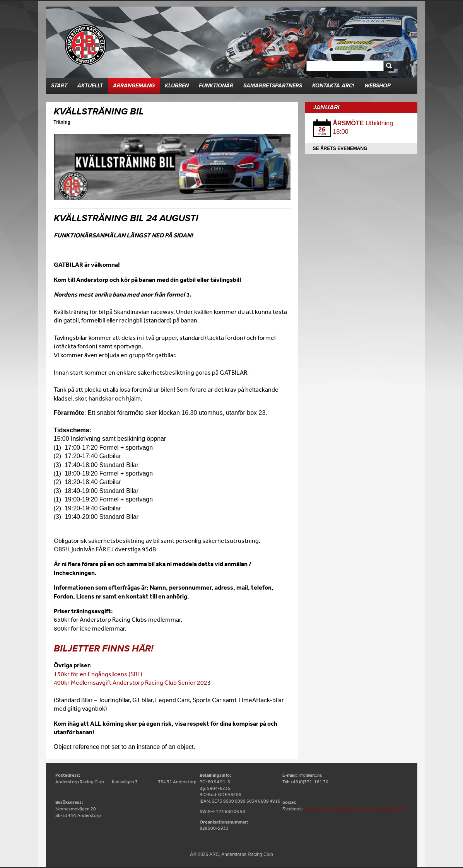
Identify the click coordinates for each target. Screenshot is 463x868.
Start (59, 86)
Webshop (378, 86)
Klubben (177, 86)
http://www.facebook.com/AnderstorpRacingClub (355, 809)
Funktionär (216, 86)
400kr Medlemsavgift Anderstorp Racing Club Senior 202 (131, 682)
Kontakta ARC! (333, 86)
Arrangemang (134, 86)
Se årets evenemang (340, 148)
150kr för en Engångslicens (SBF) (98, 674)
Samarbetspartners (273, 86)
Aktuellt (90, 86)
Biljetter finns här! (103, 649)
